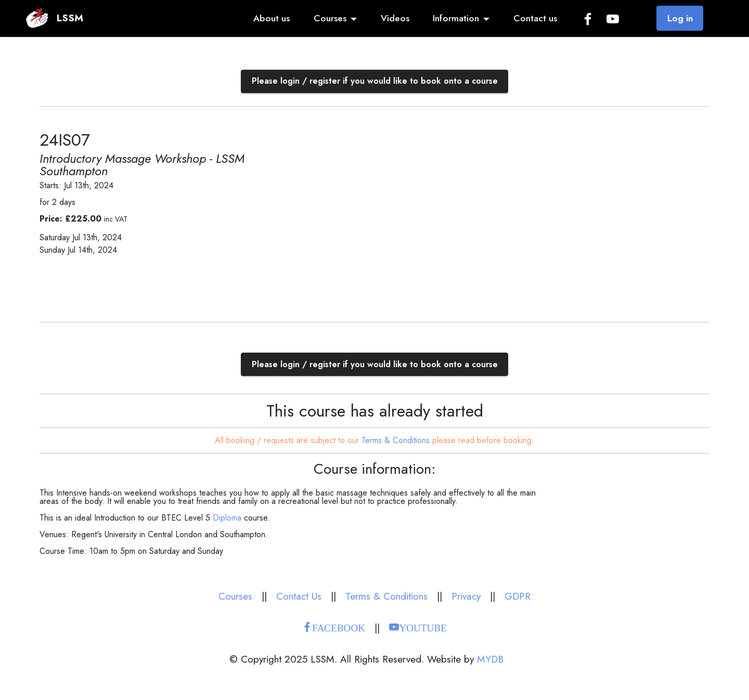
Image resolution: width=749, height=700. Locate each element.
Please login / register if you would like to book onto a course (375, 81)
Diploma (227, 518)
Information (456, 18)
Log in (680, 18)
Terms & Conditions (396, 440)
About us (272, 18)
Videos (395, 18)
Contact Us (299, 596)
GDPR (518, 596)
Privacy (466, 596)
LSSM (70, 18)
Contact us (535, 18)
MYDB (490, 659)
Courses (330, 18)
